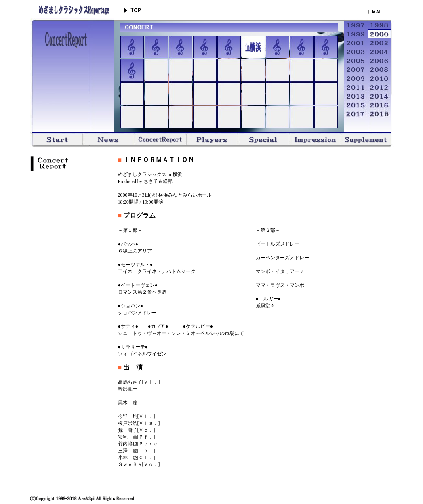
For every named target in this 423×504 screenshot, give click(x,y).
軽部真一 (128, 389)
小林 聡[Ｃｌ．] (137, 458)
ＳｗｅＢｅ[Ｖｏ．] (139, 464)
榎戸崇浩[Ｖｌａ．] (139, 423)
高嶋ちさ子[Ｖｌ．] (139, 382)
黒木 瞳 (128, 403)
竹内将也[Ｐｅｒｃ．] (141, 444)
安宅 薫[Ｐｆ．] (137, 437)
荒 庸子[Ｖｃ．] (137, 430)
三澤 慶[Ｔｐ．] (137, 451)
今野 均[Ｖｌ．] (137, 416)
